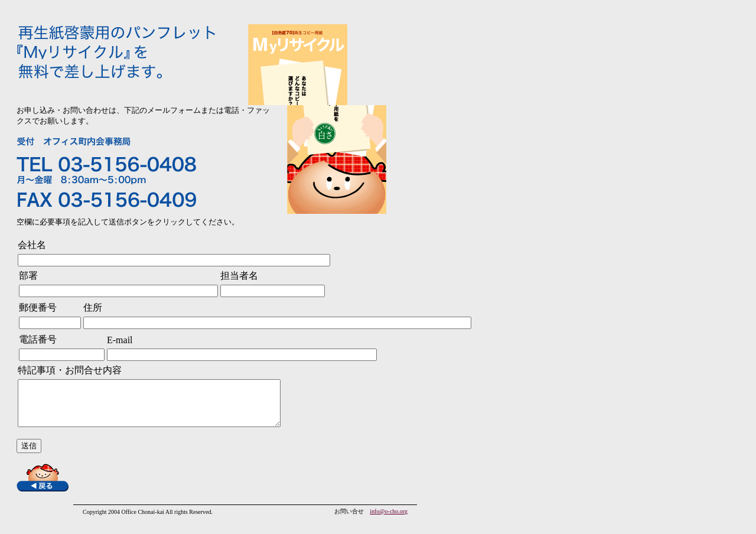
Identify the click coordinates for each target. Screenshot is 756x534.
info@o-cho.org (389, 520)
